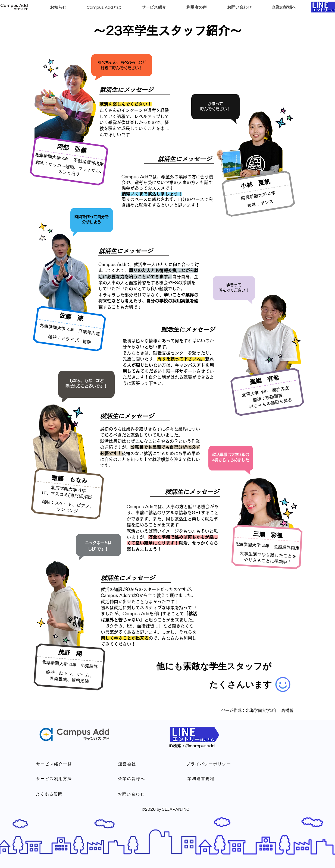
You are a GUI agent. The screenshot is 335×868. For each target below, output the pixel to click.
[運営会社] (127, 764)
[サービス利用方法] (54, 778)
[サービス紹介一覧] (54, 764)
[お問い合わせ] (132, 794)
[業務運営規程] (201, 778)
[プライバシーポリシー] (209, 764)
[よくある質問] (50, 794)
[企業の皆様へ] (132, 778)
